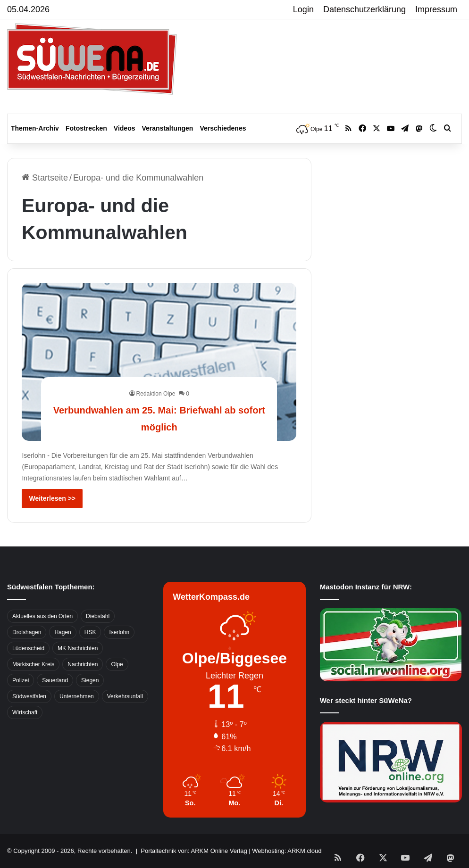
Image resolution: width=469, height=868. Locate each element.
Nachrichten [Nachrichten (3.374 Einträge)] (83, 664)
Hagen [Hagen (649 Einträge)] (63, 632)
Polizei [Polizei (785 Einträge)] (21, 680)
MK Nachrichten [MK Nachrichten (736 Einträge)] (78, 648)
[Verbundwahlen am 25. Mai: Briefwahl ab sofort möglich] (159, 362)
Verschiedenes (223, 128)
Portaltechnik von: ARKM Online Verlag (194, 851)
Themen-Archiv (35, 128)
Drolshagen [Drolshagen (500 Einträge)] (27, 632)
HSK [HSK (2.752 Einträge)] (90, 632)
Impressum (436, 9)
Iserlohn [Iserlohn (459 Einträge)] (119, 632)
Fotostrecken (86, 128)
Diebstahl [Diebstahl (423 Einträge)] (98, 616)
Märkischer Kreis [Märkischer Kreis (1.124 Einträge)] (33, 664)
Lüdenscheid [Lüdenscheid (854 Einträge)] (28, 648)
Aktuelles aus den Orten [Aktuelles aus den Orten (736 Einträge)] (42, 616)
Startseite (45, 178)
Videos (125, 128)
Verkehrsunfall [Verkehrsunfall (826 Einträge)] (125, 696)
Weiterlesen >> (52, 498)
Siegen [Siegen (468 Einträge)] (90, 680)
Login (303, 9)
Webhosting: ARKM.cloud (287, 851)
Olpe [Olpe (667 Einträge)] (117, 664)
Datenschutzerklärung (364, 9)
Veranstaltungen (168, 128)
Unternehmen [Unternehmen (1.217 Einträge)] (77, 696)
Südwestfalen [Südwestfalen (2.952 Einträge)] (29, 696)
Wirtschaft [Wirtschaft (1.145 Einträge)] (25, 712)
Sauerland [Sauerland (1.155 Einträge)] (55, 680)
